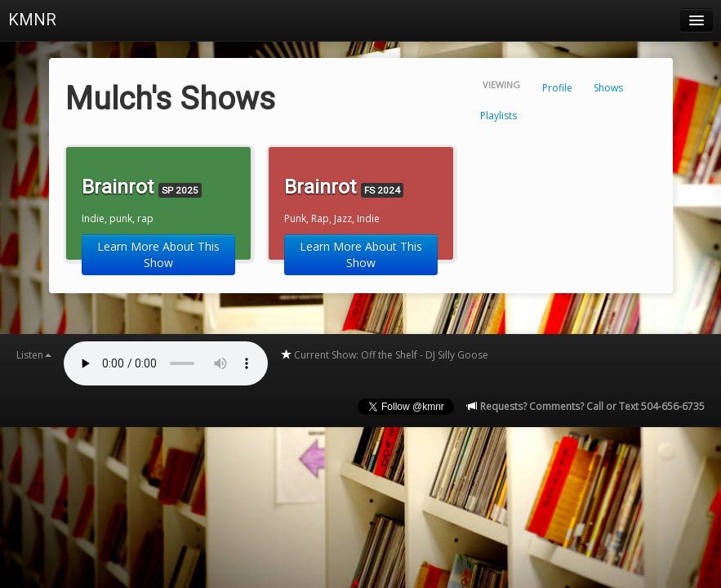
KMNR (32, 20)
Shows (608, 88)
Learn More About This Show (158, 254)
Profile (557, 88)
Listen (34, 355)
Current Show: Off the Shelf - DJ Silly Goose (384, 355)
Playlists (498, 116)
